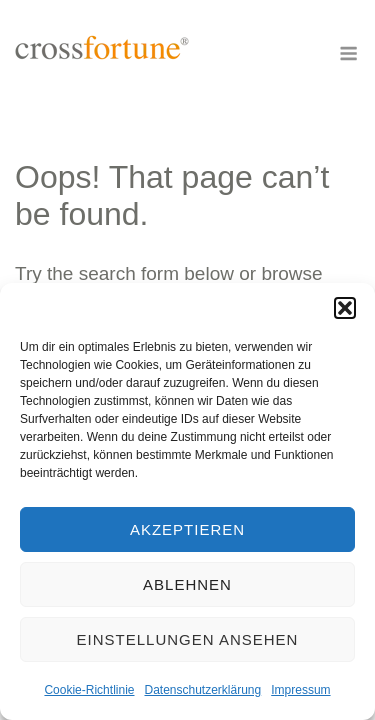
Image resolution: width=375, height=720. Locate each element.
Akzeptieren (187, 529)
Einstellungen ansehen (188, 639)
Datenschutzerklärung (202, 690)
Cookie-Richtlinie (89, 690)
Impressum (300, 690)
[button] (345, 308)
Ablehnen (187, 584)
